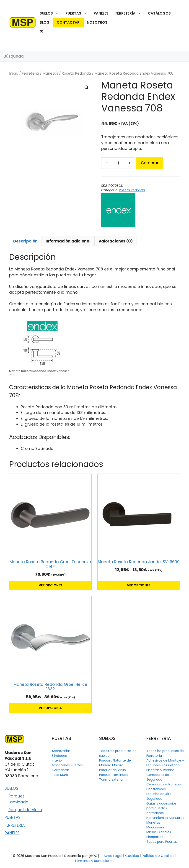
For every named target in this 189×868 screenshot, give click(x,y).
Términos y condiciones (94, 861)
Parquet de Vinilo (25, 810)
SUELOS (51, 13)
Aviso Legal (113, 856)
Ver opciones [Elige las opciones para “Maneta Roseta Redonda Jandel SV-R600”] (139, 585)
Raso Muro (60, 775)
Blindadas (59, 756)
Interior (57, 760)
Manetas (50, 73)
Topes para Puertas (162, 842)
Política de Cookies (158, 856)
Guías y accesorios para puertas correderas (161, 808)
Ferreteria (30, 73)
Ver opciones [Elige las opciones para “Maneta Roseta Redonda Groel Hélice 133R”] (50, 708)
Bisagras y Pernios (160, 770)
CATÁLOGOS (159, 13)
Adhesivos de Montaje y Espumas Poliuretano (165, 763)
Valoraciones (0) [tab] (116, 241)
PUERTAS (78, 13)
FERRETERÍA (130, 13)
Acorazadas (61, 751)
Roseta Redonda (76, 73)
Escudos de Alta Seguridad (159, 796)
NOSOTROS (97, 22)
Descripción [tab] (25, 241)
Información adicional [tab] (68, 241)
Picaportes (155, 837)
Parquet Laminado (18, 799)
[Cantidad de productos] (118, 163)
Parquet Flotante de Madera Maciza (115, 763)
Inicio (14, 73)
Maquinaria (155, 827)
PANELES (101, 13)
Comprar (150, 163)
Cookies (132, 856)
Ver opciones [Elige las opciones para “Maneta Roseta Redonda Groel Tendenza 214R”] (50, 585)
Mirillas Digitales (159, 832)
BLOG (45, 22)
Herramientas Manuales (165, 818)
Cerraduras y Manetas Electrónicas (164, 787)
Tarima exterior (111, 780)
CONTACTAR (68, 22)
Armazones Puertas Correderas (67, 768)
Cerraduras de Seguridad (158, 777)
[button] (87, 88)
